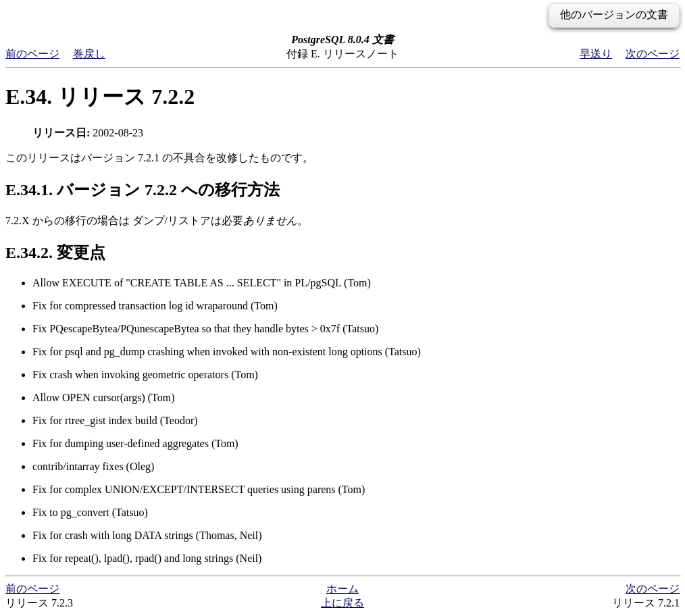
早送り (596, 54)
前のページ (32, 54)
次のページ (653, 54)
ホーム (342, 589)
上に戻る (342, 603)
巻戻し (89, 54)
